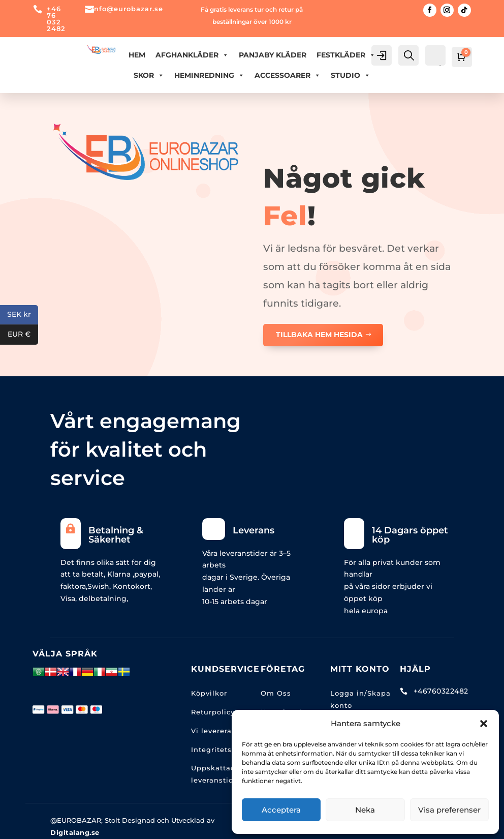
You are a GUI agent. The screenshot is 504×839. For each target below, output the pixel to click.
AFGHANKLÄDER (192, 55)
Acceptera (281, 810)
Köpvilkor (209, 693)
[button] (484, 724)
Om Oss (276, 693)
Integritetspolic (221, 750)
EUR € (23, 335)
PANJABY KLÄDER (273, 55)
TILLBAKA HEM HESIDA (319, 335)
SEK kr (23, 315)
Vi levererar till (219, 731)
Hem (137, 55)
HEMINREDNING (209, 75)
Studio (351, 75)
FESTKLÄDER (346, 55)
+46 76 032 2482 (56, 19)
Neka (365, 810)
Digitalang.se (75, 832)
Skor (149, 75)
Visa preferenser (449, 810)
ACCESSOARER (288, 75)
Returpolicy (213, 712)
